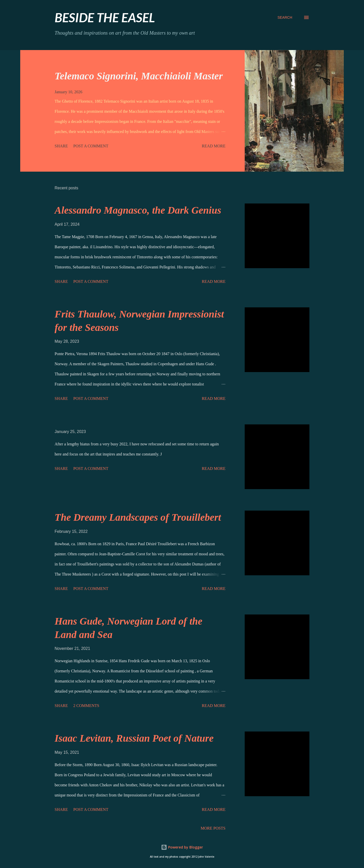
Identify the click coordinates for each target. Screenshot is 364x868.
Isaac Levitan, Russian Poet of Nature (134, 738)
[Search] (285, 17)
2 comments (86, 706)
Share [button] (61, 146)
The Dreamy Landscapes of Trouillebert (138, 517)
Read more (214, 146)
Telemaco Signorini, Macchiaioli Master (139, 76)
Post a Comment (91, 146)
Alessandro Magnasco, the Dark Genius (138, 210)
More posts (213, 828)
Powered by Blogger (182, 847)
